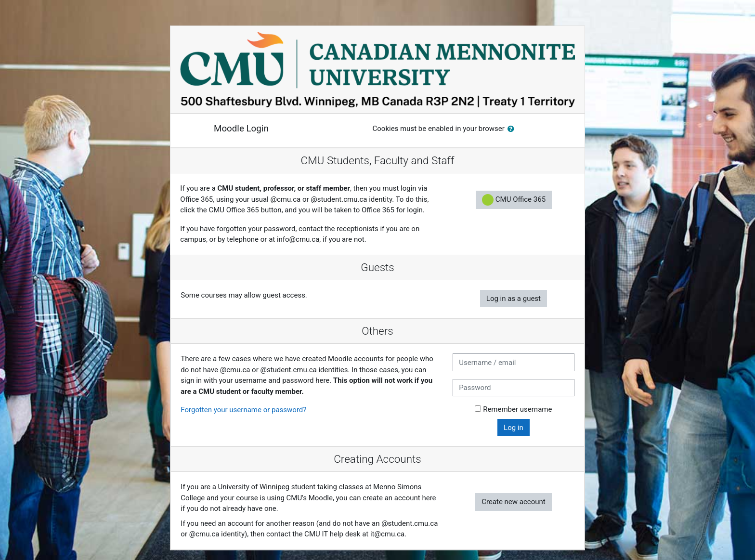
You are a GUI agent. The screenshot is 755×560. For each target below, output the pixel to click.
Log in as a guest (514, 299)
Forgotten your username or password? (243, 410)
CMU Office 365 (514, 200)
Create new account (514, 502)
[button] (513, 129)
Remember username (517, 409)
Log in (514, 428)
